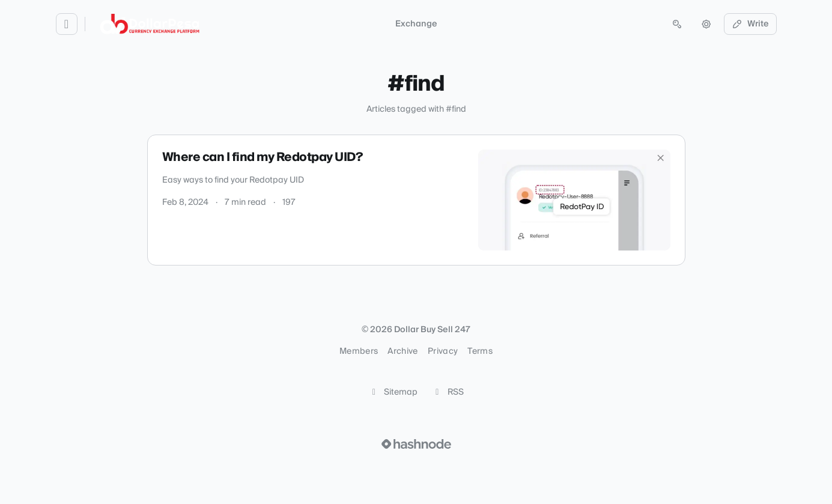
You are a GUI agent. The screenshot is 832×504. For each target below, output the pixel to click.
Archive (402, 351)
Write (750, 24)
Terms (480, 351)
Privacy (443, 351)
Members (359, 351)
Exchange (416, 24)
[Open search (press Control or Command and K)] (677, 24)
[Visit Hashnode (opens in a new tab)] (416, 444)
